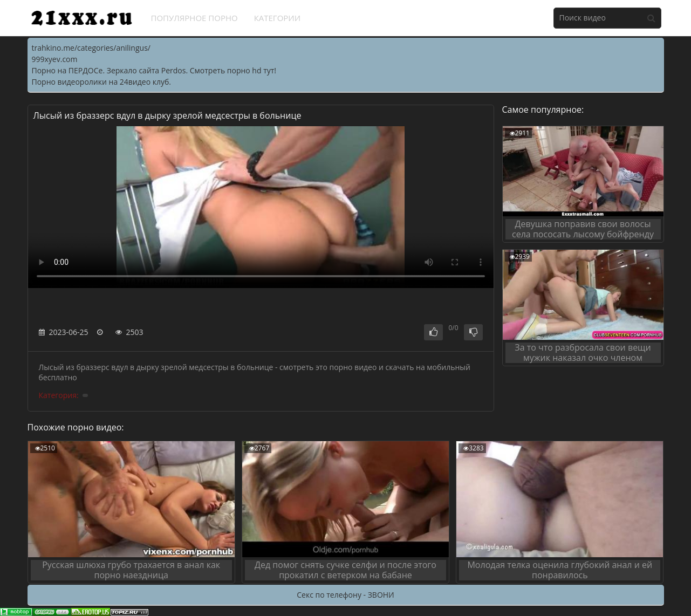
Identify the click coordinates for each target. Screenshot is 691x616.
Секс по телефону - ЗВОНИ (345, 595)
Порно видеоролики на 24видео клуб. (102, 82)
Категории (278, 18)
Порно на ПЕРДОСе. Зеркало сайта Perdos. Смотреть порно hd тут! (154, 70)
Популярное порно (194, 18)
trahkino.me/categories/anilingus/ (91, 48)
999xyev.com (55, 59)
